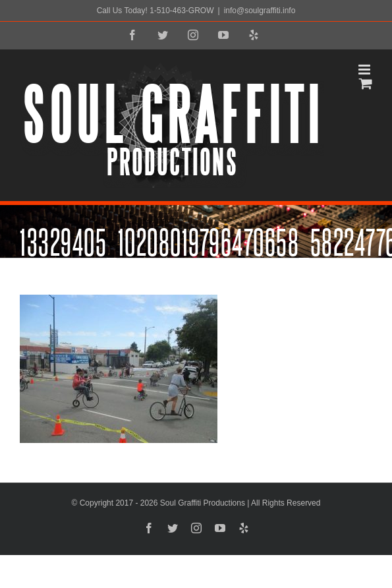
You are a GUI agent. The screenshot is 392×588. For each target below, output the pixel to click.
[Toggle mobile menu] (365, 70)
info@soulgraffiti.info (260, 11)
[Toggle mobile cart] (366, 83)
